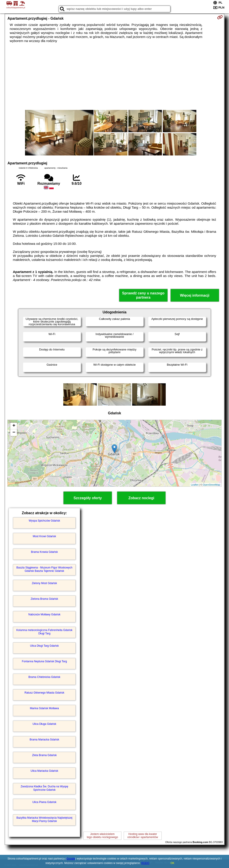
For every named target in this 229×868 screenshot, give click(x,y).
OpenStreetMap (212, 485)
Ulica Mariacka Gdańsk (44, 771)
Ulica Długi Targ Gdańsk (44, 646)
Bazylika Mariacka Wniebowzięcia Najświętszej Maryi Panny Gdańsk (44, 819)
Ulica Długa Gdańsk (44, 724)
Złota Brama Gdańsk (44, 755)
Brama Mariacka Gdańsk (44, 740)
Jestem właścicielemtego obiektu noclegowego (102, 836)
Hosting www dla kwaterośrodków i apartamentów (143, 836)
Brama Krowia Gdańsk (44, 552)
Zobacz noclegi (141, 498)
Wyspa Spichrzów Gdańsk (45, 521)
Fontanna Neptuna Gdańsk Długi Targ (44, 661)
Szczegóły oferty (88, 498)
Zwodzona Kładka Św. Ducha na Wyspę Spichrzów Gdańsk (44, 788)
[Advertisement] (115, 76)
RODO (145, 863)
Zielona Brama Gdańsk (44, 599)
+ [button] (14, 426)
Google (71, 859)
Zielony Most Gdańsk (44, 583)
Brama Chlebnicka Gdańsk (44, 677)
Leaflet (195, 485)
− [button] (14, 433)
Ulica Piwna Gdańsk (44, 802)
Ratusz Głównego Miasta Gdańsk (44, 693)
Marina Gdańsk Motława (44, 708)
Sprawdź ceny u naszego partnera (143, 295)
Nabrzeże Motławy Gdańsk (44, 614)
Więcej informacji (195, 295)
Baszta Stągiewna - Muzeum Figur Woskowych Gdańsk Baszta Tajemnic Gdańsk (44, 569)
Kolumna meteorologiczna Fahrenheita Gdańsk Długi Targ (44, 632)
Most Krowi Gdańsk (44, 536)
